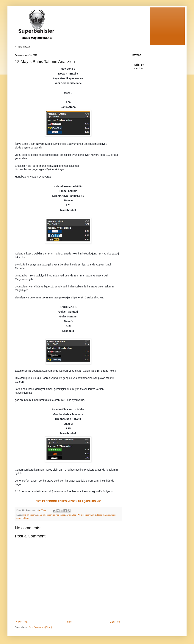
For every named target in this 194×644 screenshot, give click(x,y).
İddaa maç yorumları (106, 515)
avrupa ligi (71, 515)
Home (69, 622)
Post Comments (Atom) (40, 627)
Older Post (115, 622)
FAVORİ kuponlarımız (87, 515)
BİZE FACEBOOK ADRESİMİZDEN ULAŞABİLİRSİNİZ (68, 501)
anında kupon (59, 515)
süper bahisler (23, 518)
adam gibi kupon (45, 515)
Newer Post (22, 622)
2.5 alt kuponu (30, 515)
